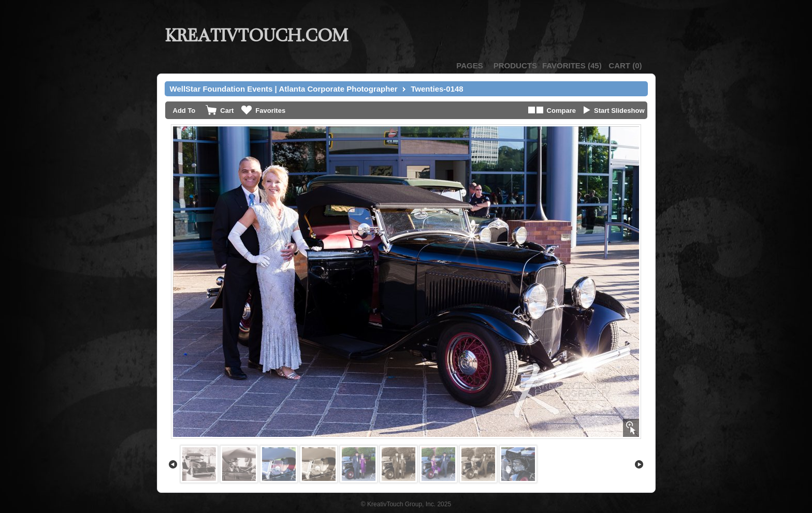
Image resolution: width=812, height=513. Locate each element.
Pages (469, 65)
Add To (184, 111)
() (572, 65)
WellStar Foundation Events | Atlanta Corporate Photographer (284, 89)
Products (515, 65)
